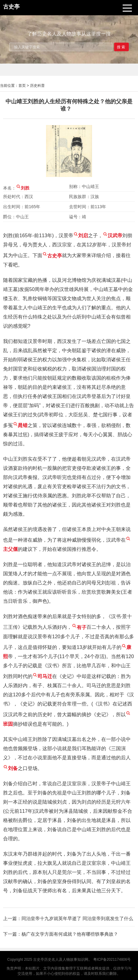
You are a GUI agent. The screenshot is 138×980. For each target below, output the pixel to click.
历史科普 (37, 86)
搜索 (121, 47)
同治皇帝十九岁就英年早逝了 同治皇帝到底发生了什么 (77, 918)
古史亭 (39, 960)
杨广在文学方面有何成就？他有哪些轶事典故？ (70, 934)
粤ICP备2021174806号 (112, 960)
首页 (22, 86)
